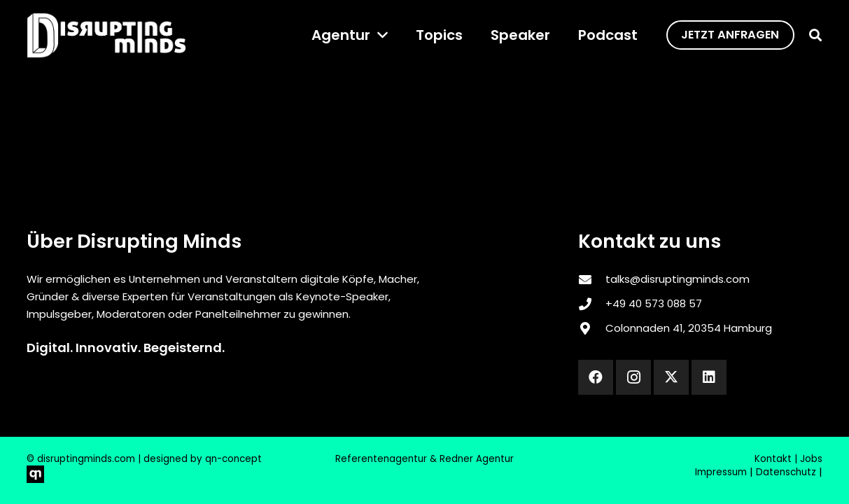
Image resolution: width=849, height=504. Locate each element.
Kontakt (773, 459)
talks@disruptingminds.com (678, 279)
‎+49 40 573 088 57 (654, 303)
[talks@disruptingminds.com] (591, 279)
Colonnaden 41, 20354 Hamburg (689, 328)
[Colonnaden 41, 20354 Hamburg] (591, 328)
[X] (671, 377)
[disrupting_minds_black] (106, 35)
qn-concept (233, 459)
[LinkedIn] (709, 377)
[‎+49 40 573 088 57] (591, 304)
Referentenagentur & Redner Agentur (424, 459)
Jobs (811, 459)
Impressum (721, 472)
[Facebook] (596, 377)
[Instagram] (633, 377)
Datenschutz (786, 472)
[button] (379, 35)
